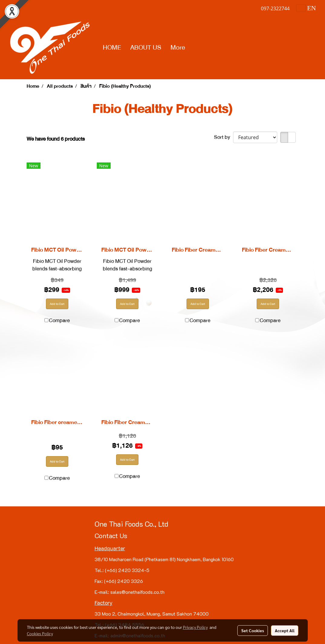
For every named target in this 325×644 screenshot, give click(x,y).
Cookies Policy (40, 633)
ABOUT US (146, 47)
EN (306, 8)
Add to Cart (57, 304)
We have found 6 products (56, 139)
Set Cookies (253, 630)
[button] (195, 48)
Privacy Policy (195, 627)
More (178, 47)
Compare (59, 320)
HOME (112, 47)
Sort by (224, 137)
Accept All (285, 630)
